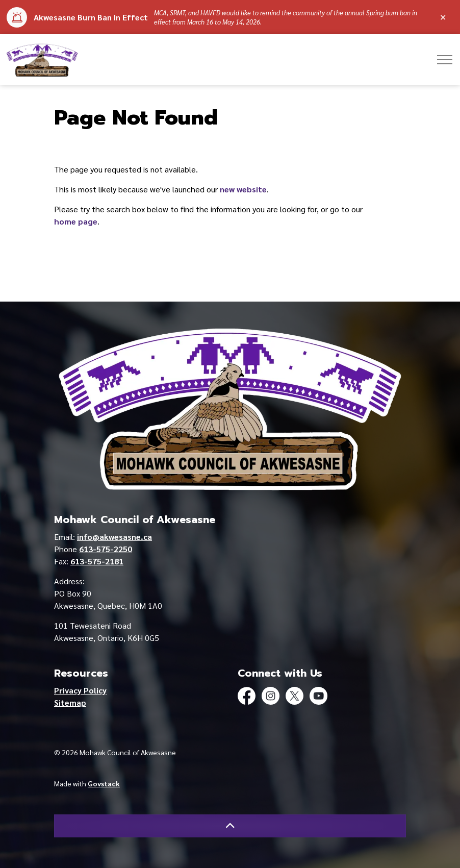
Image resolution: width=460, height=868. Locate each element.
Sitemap (70, 702)
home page (76, 221)
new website (243, 189)
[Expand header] (445, 60)
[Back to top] (230, 826)
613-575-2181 (97, 561)
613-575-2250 (106, 549)
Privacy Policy (80, 690)
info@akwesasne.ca (114, 537)
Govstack (104, 783)
